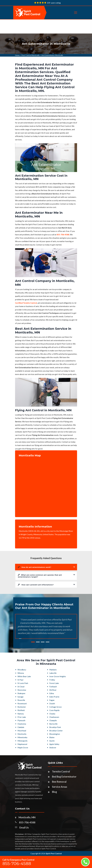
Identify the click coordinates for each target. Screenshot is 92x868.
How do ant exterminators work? (35, 567)
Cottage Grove (55, 707)
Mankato (53, 670)
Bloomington (55, 734)
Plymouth (21, 720)
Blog (55, 792)
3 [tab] (43, 642)
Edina (52, 693)
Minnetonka (22, 737)
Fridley (52, 680)
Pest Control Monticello (31, 55)
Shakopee (21, 693)
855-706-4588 (27, 822)
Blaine (52, 737)
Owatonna (22, 724)
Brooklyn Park (55, 727)
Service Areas (60, 787)
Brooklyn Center (56, 731)
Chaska (52, 714)
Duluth (52, 703)
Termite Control (61, 771)
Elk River (53, 690)
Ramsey (21, 714)
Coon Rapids (54, 710)
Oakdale (21, 727)
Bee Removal (59, 782)
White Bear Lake (24, 676)
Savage (20, 697)
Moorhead (22, 731)
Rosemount (22, 703)
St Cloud (21, 687)
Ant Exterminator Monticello (52, 55)
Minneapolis (22, 741)
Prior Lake (22, 717)
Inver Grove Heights (58, 676)
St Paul (20, 680)
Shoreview (22, 690)
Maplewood (22, 744)
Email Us (24, 827)
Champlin (53, 720)
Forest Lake (54, 683)
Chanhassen (54, 717)
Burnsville (53, 724)
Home (17, 55)
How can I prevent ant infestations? (36, 585)
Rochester (22, 707)
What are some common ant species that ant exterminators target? (40, 576)
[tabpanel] (46, 44)
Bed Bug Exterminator (64, 777)
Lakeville (53, 673)
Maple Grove (23, 748)
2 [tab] (38, 642)
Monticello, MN (27, 817)
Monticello (22, 734)
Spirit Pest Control (54, 853)
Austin (52, 741)
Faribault (53, 687)
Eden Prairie (54, 697)
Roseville (21, 700)
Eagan (52, 700)
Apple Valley (54, 744)
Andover (53, 748)
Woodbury (22, 670)
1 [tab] (33, 642)
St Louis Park (23, 683)
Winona (21, 673)
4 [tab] (48, 642)
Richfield (21, 710)
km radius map (46, 485)
